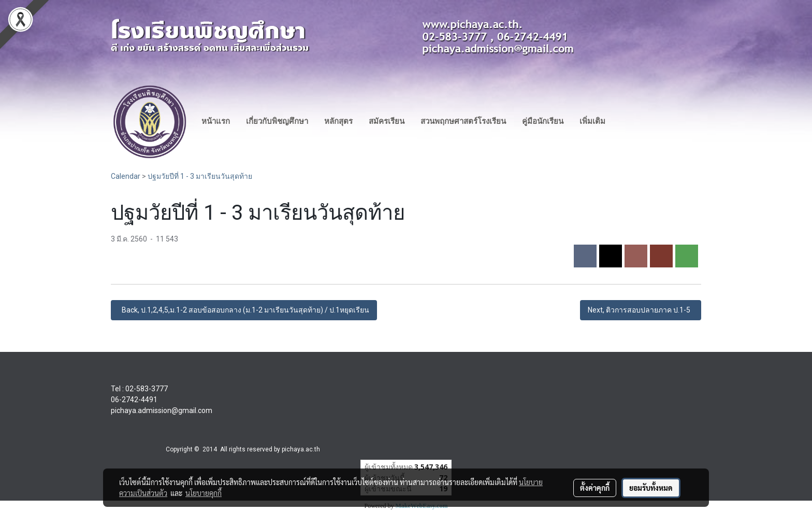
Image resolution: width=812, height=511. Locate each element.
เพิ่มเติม (592, 121)
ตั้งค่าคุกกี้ (595, 488)
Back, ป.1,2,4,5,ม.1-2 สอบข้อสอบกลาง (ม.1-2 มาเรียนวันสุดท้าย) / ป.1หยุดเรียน (244, 310)
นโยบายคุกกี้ (204, 493)
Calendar (126, 176)
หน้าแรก (216, 121)
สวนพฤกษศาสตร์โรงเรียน (463, 121)
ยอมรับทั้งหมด (651, 488)
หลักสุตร (338, 121)
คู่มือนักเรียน (543, 121)
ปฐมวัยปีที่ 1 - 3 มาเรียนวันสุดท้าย (200, 176)
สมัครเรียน (387, 121)
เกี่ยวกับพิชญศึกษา (277, 121)
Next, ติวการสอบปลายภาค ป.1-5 (641, 310)
